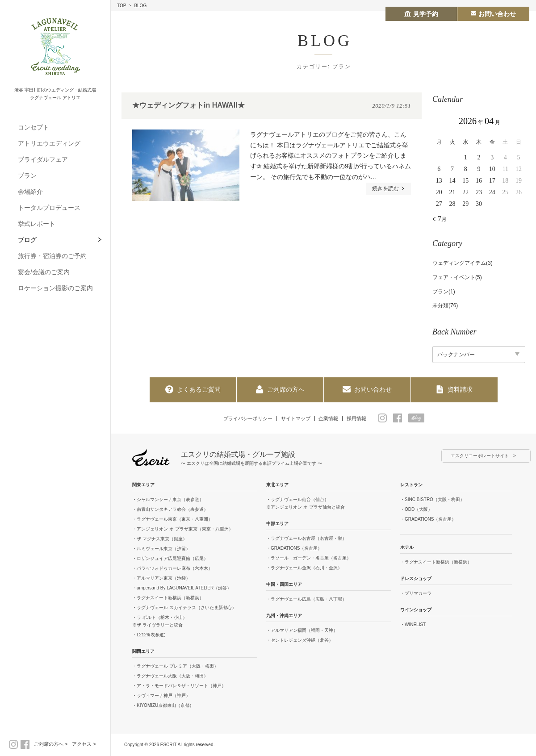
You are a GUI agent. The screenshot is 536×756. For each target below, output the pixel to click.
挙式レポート (37, 224)
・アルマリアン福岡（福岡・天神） (302, 631)
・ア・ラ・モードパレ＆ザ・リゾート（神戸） (179, 686)
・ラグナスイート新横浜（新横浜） (168, 598)
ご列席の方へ (49, 744)
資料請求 (454, 389)
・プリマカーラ (416, 594)
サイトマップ (296, 418)
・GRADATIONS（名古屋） (294, 549)
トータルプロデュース (49, 208)
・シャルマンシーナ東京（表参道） (168, 500)
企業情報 (332, 418)
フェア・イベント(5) (457, 277)
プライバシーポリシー (243, 418)
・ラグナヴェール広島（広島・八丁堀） (306, 599)
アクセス (82, 744)
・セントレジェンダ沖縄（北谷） (300, 641)
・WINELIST (413, 625)
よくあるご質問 (193, 389)
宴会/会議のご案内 (44, 272)
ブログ (27, 240)
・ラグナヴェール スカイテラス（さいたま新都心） (184, 608)
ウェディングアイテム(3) (463, 263)
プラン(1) (444, 292)
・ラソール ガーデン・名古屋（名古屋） (309, 558)
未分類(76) (445, 305)
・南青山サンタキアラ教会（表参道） (170, 510)
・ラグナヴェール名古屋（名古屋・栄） (306, 539)
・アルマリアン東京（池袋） (161, 578)
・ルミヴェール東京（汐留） (161, 549)
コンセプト (33, 127)
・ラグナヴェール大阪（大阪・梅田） (170, 676)
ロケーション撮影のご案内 (55, 288)
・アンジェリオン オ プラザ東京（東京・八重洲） (183, 529)
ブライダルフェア (43, 159)
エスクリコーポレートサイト (480, 456)
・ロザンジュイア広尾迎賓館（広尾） (170, 559)
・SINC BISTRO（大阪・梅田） (432, 500)
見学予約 (421, 14)
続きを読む (387, 189)
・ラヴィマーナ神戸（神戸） (161, 696)
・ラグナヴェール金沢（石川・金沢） (304, 568)
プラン (27, 175)
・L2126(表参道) (149, 635)
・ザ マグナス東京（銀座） (160, 539)
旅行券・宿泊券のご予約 (52, 256)
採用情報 (363, 418)
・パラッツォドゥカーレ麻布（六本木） (172, 569)
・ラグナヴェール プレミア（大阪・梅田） (175, 666)
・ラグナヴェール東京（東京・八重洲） (172, 520)
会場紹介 (30, 192)
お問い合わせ (367, 389)
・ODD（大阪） (416, 510)
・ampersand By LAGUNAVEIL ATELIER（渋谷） (182, 588)
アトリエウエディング (49, 143)
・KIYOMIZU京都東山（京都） (163, 706)
